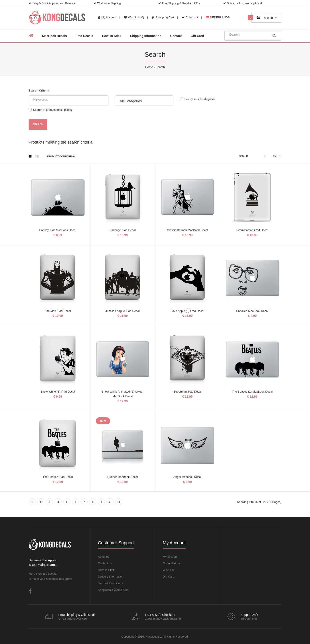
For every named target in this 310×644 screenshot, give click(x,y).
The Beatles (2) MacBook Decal (252, 392)
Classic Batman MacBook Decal (187, 230)
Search (160, 67)
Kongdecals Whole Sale (113, 590)
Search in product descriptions (50, 110)
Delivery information (111, 577)
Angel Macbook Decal (187, 477)
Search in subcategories (198, 99)
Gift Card (169, 577)
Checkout (190, 17)
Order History (171, 563)
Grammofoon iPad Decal (252, 230)
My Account (107, 17)
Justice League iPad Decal (123, 311)
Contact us (105, 563)
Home (149, 67)
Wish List (169, 570)
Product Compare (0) (61, 156)
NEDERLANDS (218, 17)
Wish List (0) (134, 17)
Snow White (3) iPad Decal (58, 392)
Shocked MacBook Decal (252, 311)
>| (119, 502)
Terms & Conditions (111, 583)
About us (104, 557)
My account (170, 557)
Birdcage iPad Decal (123, 230)
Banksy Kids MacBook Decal (58, 230)
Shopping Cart (163, 17)
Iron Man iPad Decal (58, 311)
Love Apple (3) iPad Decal (187, 311)
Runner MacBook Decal (123, 477)
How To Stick (106, 570)
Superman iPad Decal (187, 392)
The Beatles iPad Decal (58, 477)
